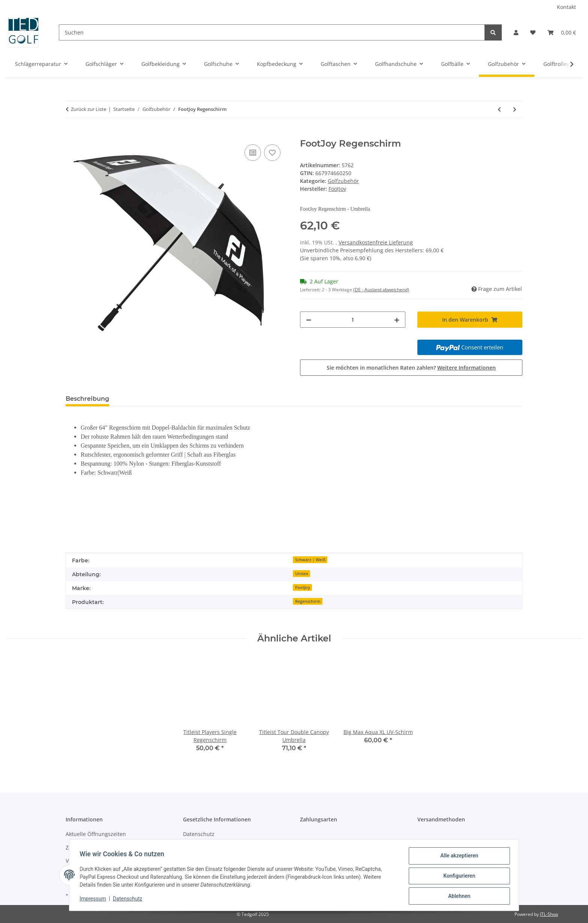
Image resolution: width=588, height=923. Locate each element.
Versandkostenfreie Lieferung (376, 242)
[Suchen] (272, 32)
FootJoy (303, 587)
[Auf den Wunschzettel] (272, 153)
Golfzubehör (343, 181)
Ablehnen (457, 896)
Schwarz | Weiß (310, 560)
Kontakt (566, 7)
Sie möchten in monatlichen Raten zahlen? (411, 368)
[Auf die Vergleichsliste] (253, 153)
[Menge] (353, 320)
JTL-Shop (549, 914)
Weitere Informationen (466, 368)
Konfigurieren (457, 877)
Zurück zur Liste (88, 109)
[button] (516, 32)
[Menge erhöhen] (397, 320)
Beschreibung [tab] (87, 399)
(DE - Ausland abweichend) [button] (381, 290)
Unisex (302, 574)
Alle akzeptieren (457, 857)
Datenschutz (129, 900)
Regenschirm (308, 601)
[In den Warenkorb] (72, 134)
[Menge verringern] (309, 320)
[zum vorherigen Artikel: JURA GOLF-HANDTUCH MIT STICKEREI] (499, 109)
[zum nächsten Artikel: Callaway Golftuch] (515, 109)
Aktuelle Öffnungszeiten (96, 834)
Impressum (94, 900)
